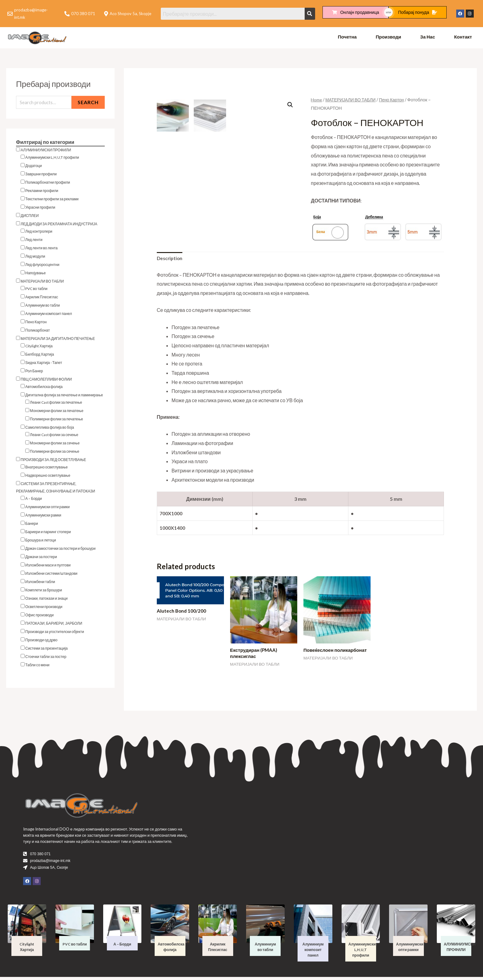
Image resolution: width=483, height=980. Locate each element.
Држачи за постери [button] (41, 559)
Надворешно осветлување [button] (48, 477)
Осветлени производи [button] (44, 608)
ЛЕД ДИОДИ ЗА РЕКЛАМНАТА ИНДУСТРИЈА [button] (59, 226)
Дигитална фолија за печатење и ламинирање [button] (64, 397)
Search (88, 104)
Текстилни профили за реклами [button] (52, 201)
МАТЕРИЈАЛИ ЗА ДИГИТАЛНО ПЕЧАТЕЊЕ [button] (58, 340)
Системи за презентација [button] (47, 650)
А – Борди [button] (34, 500)
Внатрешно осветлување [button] (47, 469)
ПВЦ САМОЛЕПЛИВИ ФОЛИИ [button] (46, 381)
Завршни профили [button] (41, 176)
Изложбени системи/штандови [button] (51, 575)
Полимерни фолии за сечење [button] (55, 453)
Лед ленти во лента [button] (41, 250)
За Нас (428, 38)
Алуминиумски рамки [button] (43, 517)
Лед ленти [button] (34, 241)
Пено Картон (396, 101)
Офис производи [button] (39, 617)
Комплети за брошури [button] (44, 592)
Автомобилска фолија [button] (44, 388)
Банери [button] (32, 525)
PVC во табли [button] (36, 290)
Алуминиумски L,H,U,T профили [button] (52, 159)
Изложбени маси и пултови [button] (48, 567)
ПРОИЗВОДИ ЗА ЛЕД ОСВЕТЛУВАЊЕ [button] (53, 461)
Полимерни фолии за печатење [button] (56, 421)
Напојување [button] (36, 275)
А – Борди (122, 947)
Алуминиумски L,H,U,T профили (362, 953)
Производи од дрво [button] (41, 642)
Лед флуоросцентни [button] (42, 266)
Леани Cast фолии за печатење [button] (56, 404)
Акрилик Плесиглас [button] (42, 299)
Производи (389, 38)
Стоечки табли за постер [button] (46, 658)
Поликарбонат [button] (38, 332)
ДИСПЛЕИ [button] (30, 217)
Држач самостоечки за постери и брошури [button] (60, 550)
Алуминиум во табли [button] (43, 307)
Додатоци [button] (34, 167)
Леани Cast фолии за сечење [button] (54, 437)
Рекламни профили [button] (42, 192)
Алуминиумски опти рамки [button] (47, 509)
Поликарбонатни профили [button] (48, 184)
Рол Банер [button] (34, 373)
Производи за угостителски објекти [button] (55, 633)
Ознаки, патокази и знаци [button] (46, 600)
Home (317, 101)
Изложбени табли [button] (40, 584)
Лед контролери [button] (39, 233)
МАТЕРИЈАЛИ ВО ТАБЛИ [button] (42, 283)
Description (170, 260)
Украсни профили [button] (40, 209)
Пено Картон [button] (36, 324)
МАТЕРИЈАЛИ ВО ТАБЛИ (353, 101)
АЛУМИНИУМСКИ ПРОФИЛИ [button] (46, 152)
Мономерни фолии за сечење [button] (55, 445)
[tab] (170, 260)
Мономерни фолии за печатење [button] (57, 412)
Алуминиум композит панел (313, 953)
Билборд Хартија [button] (40, 356)
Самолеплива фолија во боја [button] (50, 429)
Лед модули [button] (35, 258)
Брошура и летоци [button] (41, 542)
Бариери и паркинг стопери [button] (48, 534)
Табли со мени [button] (37, 667)
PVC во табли (75, 947)
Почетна (347, 38)
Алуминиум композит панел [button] (49, 315)
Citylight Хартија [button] (39, 348)
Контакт (463, 38)
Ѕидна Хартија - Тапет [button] (44, 364)
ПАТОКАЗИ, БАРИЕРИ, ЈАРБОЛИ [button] (54, 625)
